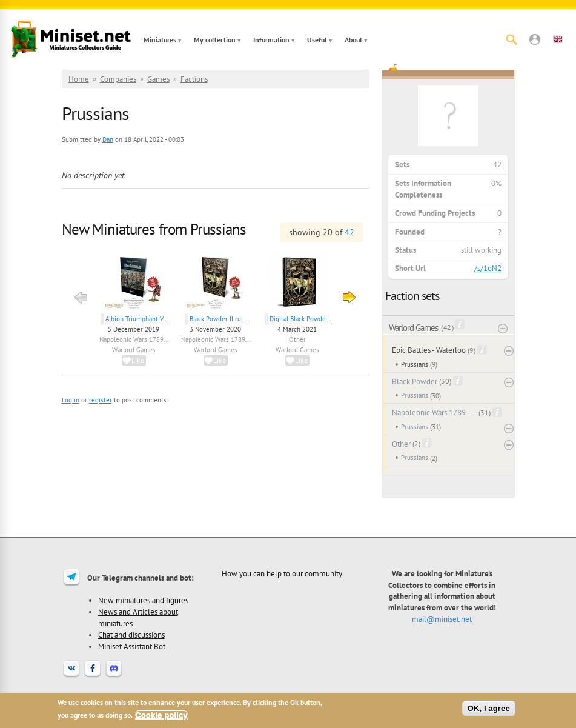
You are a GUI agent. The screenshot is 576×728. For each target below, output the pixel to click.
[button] (535, 39)
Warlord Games (134, 350)
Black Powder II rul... (219, 319)
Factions (194, 79)
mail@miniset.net (442, 619)
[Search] (512, 39)
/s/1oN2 (488, 268)
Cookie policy (161, 715)
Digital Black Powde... (300, 319)
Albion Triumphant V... (137, 319)
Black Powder (415, 382)
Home (79, 79)
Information (271, 40)
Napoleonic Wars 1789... (134, 339)
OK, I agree (489, 708)
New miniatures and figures (143, 600)
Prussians (415, 364)
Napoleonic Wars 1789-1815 (435, 412)
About (353, 40)
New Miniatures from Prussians (154, 229)
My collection (215, 40)
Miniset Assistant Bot (132, 646)
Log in (71, 400)
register (101, 400)
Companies (118, 79)
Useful (317, 40)
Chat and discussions (131, 635)
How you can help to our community (282, 573)
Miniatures (160, 40)
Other (297, 339)
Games (158, 79)
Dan (108, 139)
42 (349, 232)
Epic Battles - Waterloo (429, 350)
